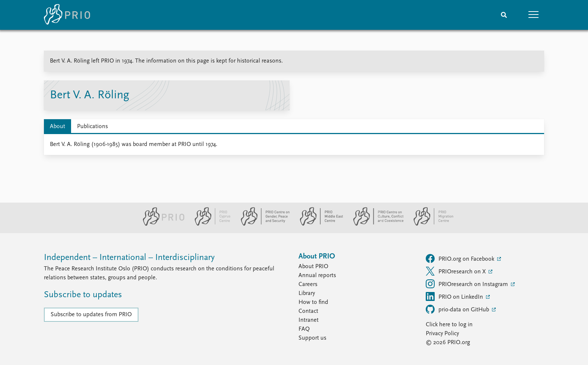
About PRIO (313, 267)
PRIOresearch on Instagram (468, 284)
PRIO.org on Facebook (461, 258)
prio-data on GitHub (458, 309)
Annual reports (317, 276)
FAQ (304, 329)
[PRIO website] (161, 224)
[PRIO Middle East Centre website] (318, 224)
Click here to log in (449, 325)
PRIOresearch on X (456, 271)
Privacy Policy (442, 334)
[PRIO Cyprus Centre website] (210, 224)
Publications (92, 127)
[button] (534, 15)
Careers (308, 285)
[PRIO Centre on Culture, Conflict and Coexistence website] (375, 224)
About (57, 127)
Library (307, 293)
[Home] (67, 15)
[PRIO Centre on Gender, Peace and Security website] (262, 224)
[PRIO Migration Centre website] (429, 224)
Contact (308, 311)
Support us (312, 338)
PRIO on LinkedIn (455, 296)
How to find (313, 302)
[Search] (504, 15)
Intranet (309, 320)
